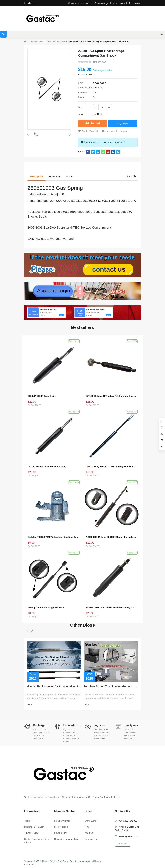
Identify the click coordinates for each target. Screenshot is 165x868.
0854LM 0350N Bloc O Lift (42, 396)
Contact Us (123, 844)
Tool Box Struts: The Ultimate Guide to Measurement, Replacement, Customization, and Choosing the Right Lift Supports (111, 687)
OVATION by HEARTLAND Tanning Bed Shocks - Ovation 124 (112, 466)
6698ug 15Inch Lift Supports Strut (46, 607)
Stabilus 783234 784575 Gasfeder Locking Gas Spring (54, 537)
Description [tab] (36, 176)
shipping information (34, 827)
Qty (80, 107)
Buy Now (122, 123)
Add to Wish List (88, 131)
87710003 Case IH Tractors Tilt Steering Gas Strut (112, 396)
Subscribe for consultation (67, 839)
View (30, 705)
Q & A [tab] (69, 176)
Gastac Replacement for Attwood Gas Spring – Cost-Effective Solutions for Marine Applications (54, 687)
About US (89, 833)
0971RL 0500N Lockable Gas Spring (47, 466)
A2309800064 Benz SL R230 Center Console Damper (112, 537)
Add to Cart (93, 123)
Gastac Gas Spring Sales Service (37, 841)
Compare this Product (115, 131)
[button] (28, 134)
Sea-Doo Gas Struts (56, 41)
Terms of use (91, 839)
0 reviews (100, 62)
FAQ (87, 827)
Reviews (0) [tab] (54, 176)
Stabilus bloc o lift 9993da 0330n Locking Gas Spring (112, 607)
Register (28, 821)
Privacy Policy (31, 833)
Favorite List (60, 833)
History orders (61, 827)
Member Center (62, 821)
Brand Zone (90, 821)
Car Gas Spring (37, 41)
